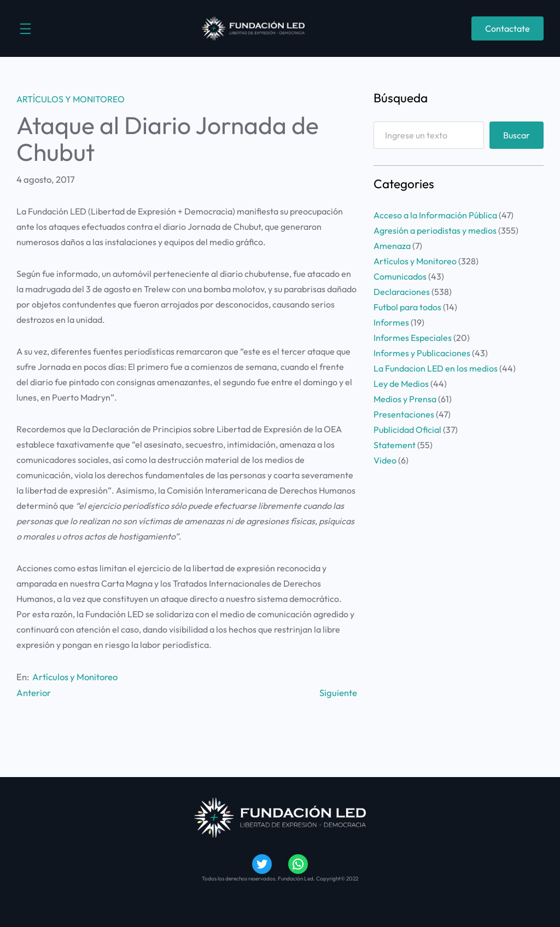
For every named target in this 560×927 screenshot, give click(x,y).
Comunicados (400, 276)
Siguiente (338, 693)
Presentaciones (404, 414)
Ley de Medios (401, 384)
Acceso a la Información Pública (435, 215)
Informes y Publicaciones (422, 353)
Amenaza (392, 246)
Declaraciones (402, 292)
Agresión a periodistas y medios (435, 230)
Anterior (34, 693)
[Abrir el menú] (25, 29)
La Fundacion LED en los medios (436, 368)
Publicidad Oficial (407, 430)
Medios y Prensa (405, 399)
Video (385, 460)
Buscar (517, 135)
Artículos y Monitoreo (71, 99)
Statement (395, 445)
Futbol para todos (407, 307)
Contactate (507, 28)
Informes (391, 322)
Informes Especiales (413, 338)
